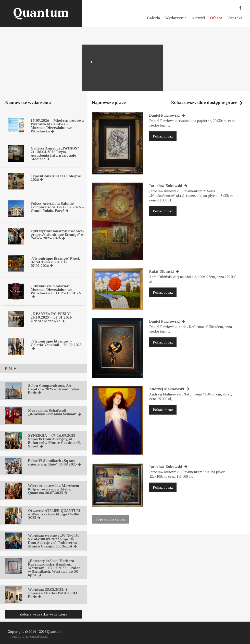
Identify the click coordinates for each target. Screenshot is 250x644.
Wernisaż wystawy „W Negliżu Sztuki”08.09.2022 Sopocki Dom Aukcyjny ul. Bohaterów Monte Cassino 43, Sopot (54, 541)
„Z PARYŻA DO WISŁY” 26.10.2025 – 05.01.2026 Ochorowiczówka (51, 317)
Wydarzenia (176, 18)
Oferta (216, 18)
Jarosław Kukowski (168, 186)
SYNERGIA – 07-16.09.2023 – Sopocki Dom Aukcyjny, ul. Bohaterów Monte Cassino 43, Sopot (54, 441)
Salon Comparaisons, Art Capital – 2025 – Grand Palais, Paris (54, 389)
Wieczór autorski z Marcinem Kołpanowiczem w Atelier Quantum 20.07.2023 (54, 489)
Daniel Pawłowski (167, 115)
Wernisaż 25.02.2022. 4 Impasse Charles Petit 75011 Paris (53, 593)
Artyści (198, 18)
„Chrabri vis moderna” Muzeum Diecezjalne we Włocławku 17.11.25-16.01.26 (56, 291)
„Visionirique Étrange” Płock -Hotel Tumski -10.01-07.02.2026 (57, 262)
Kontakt (235, 18)
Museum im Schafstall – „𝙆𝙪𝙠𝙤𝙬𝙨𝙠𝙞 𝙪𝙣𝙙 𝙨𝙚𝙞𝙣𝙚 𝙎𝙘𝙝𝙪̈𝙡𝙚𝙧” (55, 412)
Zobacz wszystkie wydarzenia (43, 614)
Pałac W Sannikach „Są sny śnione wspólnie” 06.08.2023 (55, 462)
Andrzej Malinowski (169, 389)
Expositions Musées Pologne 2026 (56, 178)
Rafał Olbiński (164, 271)
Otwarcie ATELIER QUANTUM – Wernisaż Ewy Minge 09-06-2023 (54, 514)
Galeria (153, 18)
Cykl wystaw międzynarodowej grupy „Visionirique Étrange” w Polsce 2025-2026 (57, 234)
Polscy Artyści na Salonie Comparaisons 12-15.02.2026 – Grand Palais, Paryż (57, 207)
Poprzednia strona (110, 519)
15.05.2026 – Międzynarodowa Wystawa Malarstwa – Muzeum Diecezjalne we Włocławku (57, 126)
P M (11, 368)
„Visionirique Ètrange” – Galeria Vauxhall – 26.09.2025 (56, 344)
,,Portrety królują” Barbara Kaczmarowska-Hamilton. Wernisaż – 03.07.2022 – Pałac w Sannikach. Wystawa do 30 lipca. (54, 568)
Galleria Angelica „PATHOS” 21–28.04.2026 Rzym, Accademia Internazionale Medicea (55, 153)
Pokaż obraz (163, 136)
